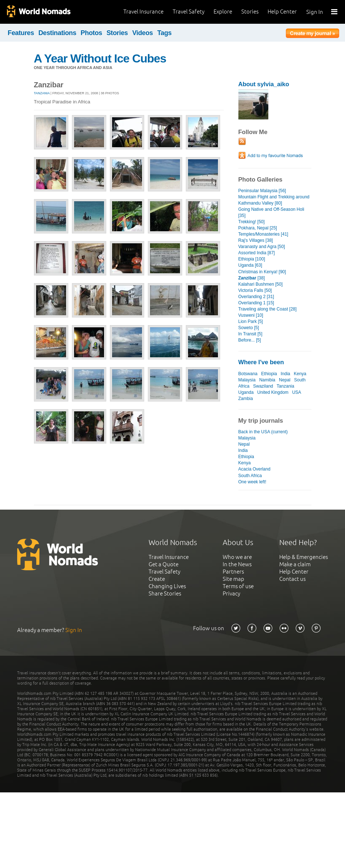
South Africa (250, 476)
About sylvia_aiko (264, 84)
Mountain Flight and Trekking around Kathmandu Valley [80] (274, 200)
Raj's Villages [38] (256, 240)
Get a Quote (164, 564)
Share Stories (165, 593)
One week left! (252, 482)
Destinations (57, 33)
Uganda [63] (250, 265)
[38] (252, 278)
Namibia (267, 380)
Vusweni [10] (251, 315)
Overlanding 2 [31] (256, 297)
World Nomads (38, 12)
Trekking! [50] (252, 222)
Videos (143, 33)
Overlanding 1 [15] (256, 303)
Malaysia (247, 380)
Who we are (237, 557)
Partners (233, 572)
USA (296, 392)
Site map (233, 579)
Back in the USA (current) (263, 432)
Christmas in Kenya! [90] (262, 272)
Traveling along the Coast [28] (268, 309)
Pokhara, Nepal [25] (258, 228)
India (285, 374)
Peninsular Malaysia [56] (262, 191)
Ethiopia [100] (252, 259)
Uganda (246, 392)
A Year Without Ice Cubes (100, 58)
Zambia (246, 399)
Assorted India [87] (257, 253)
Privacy (231, 593)
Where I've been (261, 362)
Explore (223, 12)
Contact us (292, 579)
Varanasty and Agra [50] (262, 247)
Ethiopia (269, 374)
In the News (237, 564)
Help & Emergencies (304, 557)
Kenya (300, 374)
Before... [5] (250, 340)
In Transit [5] (250, 334)
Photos (91, 33)
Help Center (282, 12)
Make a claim (295, 564)
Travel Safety (189, 12)
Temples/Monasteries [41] (263, 234)
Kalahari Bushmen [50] (261, 284)
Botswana (248, 374)
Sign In (315, 12)
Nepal (285, 380)
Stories (250, 12)
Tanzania (42, 93)
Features (21, 33)
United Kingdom (273, 392)
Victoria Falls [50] (255, 290)
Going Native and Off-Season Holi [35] (271, 212)
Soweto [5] (249, 328)
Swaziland (263, 386)
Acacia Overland (254, 469)
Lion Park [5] (251, 321)
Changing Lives (167, 586)
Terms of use (238, 586)
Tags (164, 33)
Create (157, 579)
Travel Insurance (143, 12)
